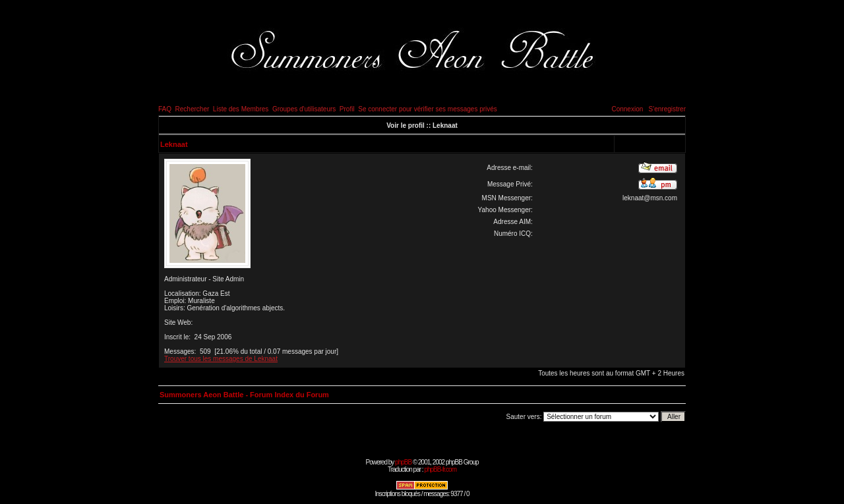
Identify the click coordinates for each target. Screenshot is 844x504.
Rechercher (193, 109)
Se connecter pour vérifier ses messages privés (428, 109)
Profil (347, 109)
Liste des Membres (241, 109)
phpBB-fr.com (440, 469)
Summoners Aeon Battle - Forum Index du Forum (244, 395)
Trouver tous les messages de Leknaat (221, 359)
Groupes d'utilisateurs (304, 109)
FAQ (165, 109)
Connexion (627, 109)
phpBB (403, 462)
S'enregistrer (667, 109)
